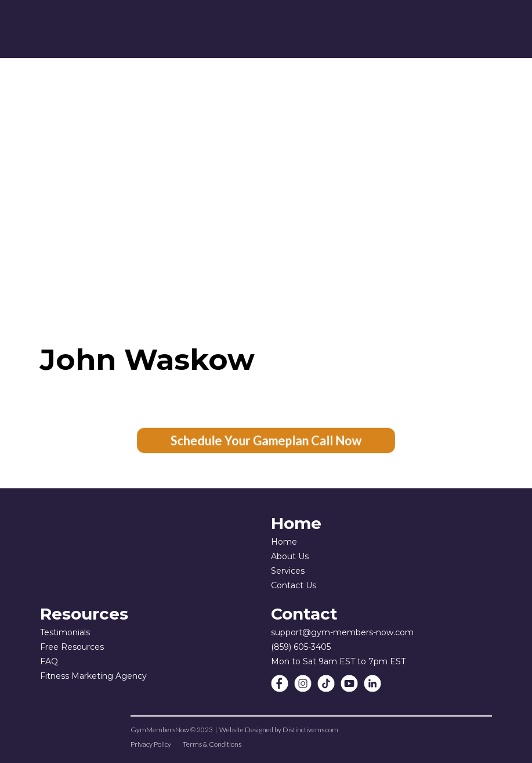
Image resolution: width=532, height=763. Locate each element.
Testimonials (65, 632)
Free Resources (72, 647)
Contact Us (294, 585)
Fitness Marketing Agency (93, 676)
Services (288, 571)
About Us (290, 556)
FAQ (49, 661)
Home (284, 542)
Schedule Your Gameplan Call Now (266, 441)
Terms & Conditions (212, 744)
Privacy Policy (151, 744)
